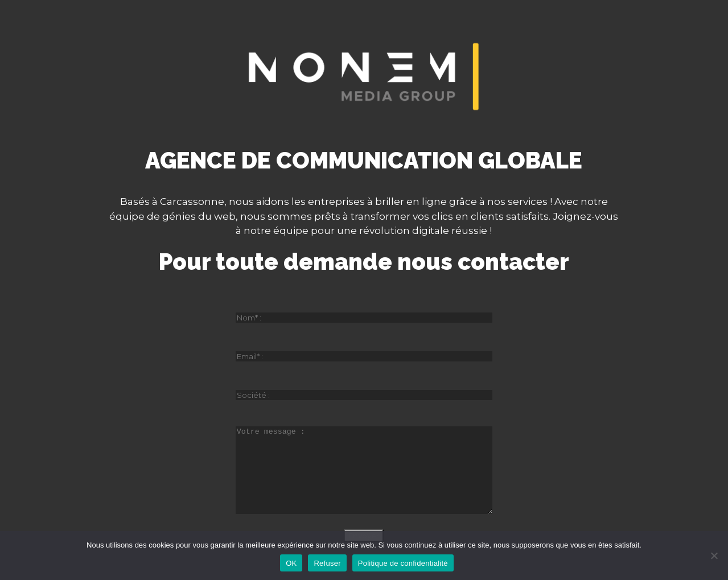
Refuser (327, 563)
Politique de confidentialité (403, 563)
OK (291, 563)
